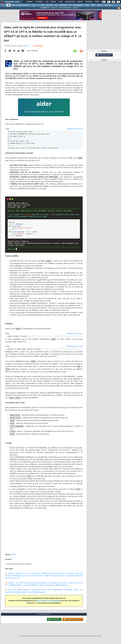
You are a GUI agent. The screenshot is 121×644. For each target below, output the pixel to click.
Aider (14, 555)
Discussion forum (104, 55)
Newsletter (70, 2)
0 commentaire (38, 46)
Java (56, 5)
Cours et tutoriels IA (65, 8)
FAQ (47, 2)
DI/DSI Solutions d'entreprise (21, 5)
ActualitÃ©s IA (45, 8)
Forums (30, 2)
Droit (97, 2)
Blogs (53, 2)
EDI (70, 5)
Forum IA (54, 8)
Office (93, 5)
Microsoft (49, 5)
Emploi (80, 2)
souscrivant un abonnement (48, 601)
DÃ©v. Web (63, 5)
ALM (43, 5)
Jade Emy (26, 46)
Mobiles (100, 5)
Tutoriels (39, 2)
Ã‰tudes (89, 2)
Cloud (34, 5)
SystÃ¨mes (108, 5)
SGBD (87, 5)
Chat (60, 2)
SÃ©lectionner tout (75, 129)
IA (38, 5)
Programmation (78, 5)
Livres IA (76, 8)
